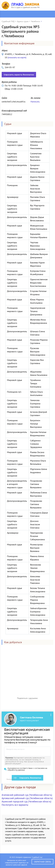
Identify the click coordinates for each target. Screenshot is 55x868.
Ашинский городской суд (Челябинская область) (26, 802)
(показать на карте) (17, 57)
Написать (35, 102)
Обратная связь (42, 862)
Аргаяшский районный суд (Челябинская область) (27, 798)
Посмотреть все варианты (15, 805)
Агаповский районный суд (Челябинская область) (27, 795)
